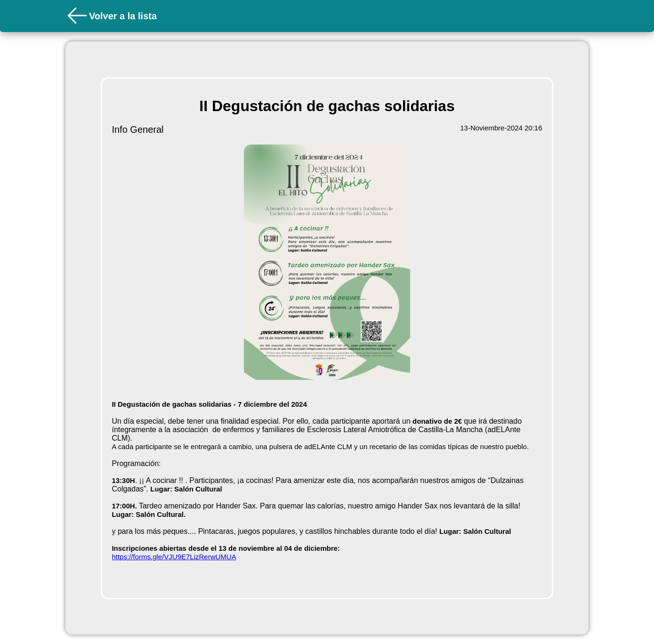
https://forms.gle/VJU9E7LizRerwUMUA (174, 557)
